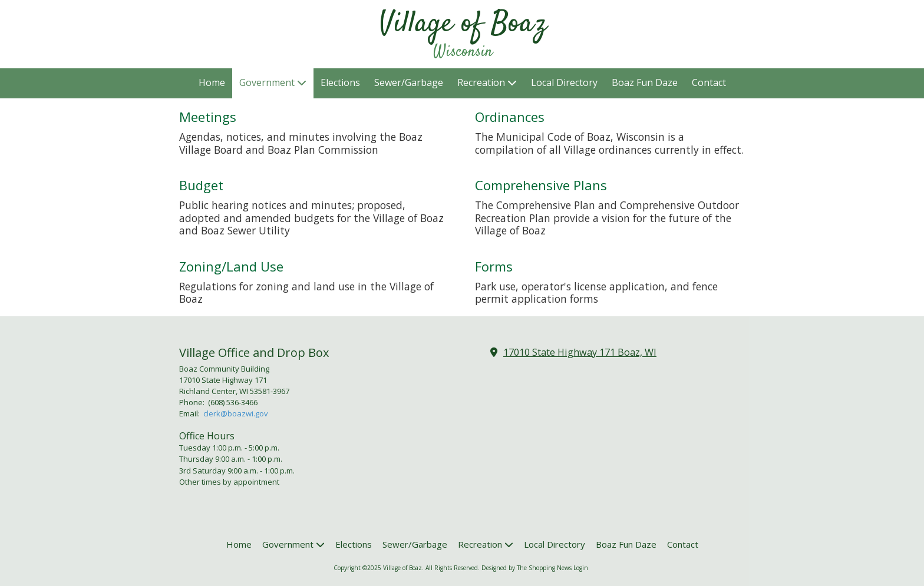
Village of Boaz (463, 24)
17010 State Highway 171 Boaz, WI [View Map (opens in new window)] (580, 352)
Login (581, 568)
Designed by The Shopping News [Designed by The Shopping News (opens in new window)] (527, 568)
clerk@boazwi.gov (236, 413)
